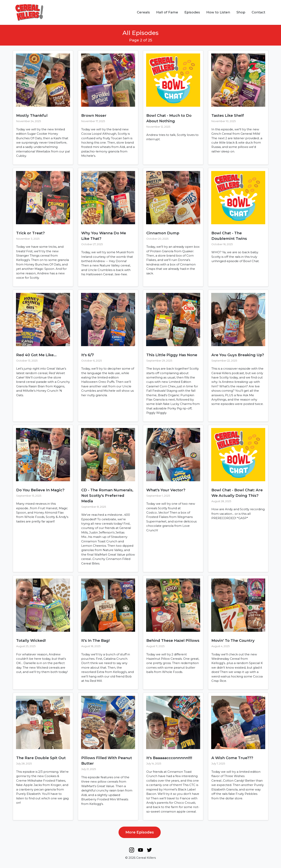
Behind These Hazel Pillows (173, 640)
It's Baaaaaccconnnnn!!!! (169, 758)
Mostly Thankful (32, 115)
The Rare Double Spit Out (41, 758)
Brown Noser (94, 115)
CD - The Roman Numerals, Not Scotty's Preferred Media (107, 496)
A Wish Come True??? (232, 758)
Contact (258, 12)
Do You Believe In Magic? (40, 490)
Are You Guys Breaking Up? (238, 355)
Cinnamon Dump (163, 233)
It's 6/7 (88, 355)
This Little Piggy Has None (172, 355)
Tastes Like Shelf (228, 115)
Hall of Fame (167, 12)
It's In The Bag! (95, 640)
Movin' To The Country (233, 640)
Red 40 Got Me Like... (36, 355)
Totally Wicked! (31, 640)
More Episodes (140, 832)
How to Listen (218, 12)
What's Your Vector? (166, 490)
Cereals (143, 12)
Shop (241, 12)
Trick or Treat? (30, 233)
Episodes (192, 12)
